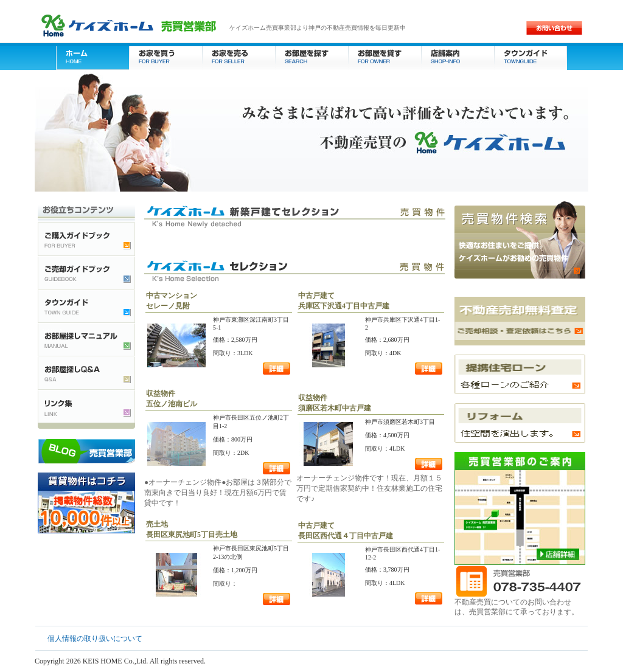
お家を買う (165, 56)
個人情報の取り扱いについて (95, 639)
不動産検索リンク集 (86, 406)
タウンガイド (531, 56)
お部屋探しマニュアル (86, 339)
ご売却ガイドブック (86, 272)
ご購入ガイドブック (86, 239)
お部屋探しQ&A (86, 372)
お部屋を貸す (385, 56)
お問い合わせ (554, 28)
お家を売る (238, 56)
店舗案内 (458, 56)
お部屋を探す (311, 56)
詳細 (277, 369)
